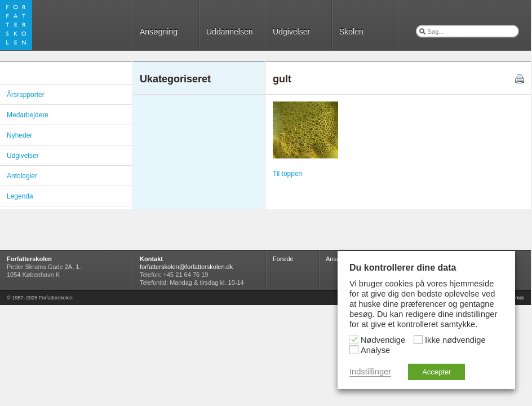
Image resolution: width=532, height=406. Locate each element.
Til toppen (287, 174)
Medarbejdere (28, 115)
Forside (283, 259)
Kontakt (151, 259)
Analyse (375, 350)
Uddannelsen (230, 32)
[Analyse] (354, 350)
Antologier (22, 176)
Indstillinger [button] (370, 372)
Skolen (351, 32)
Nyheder (19, 135)
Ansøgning (159, 32)
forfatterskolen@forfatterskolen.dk (186, 267)
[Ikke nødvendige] (418, 339)
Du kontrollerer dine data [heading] (403, 268)
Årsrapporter (26, 95)
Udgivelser (291, 32)
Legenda (20, 196)
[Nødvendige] (354, 339)
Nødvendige (383, 340)
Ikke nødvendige (455, 340)
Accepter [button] (436, 372)
